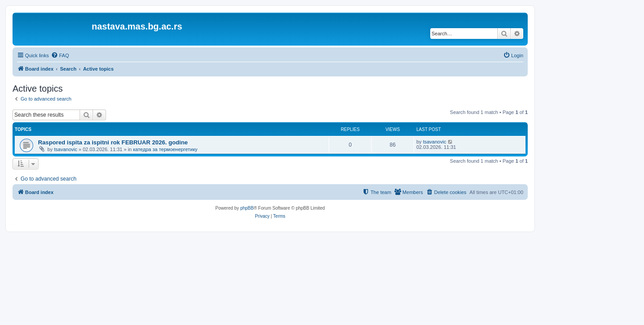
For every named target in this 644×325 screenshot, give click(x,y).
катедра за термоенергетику (165, 149)
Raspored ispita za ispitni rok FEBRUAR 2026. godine (113, 142)
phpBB (247, 208)
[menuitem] (60, 55)
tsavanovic (66, 149)
